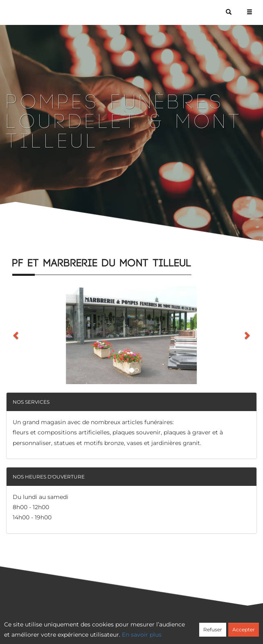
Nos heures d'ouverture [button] (49, 477)
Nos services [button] (31, 402)
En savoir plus (142, 635)
